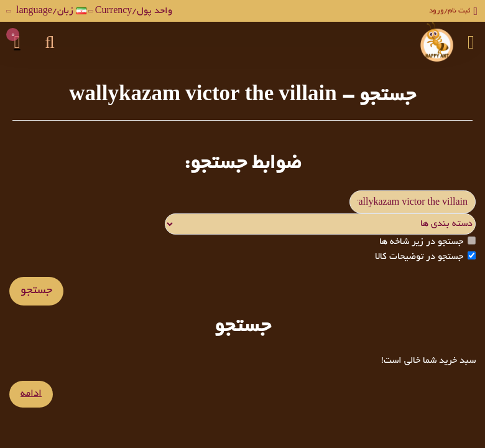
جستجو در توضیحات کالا (425, 257)
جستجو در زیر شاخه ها (427, 242)
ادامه (31, 394)
